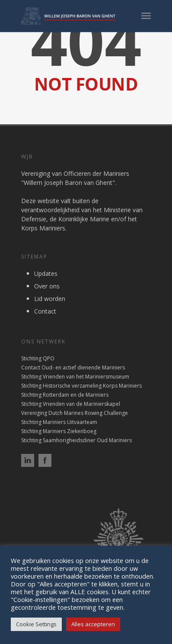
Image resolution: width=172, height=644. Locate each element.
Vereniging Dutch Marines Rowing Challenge (75, 413)
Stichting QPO (38, 358)
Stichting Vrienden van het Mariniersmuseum (75, 377)
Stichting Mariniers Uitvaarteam (59, 422)
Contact (45, 311)
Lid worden (50, 299)
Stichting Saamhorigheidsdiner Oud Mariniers (76, 440)
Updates (46, 273)
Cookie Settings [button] (36, 624)
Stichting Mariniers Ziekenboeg (59, 431)
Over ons (47, 286)
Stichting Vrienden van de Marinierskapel (71, 404)
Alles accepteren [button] (93, 624)
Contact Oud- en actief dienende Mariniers (73, 367)
